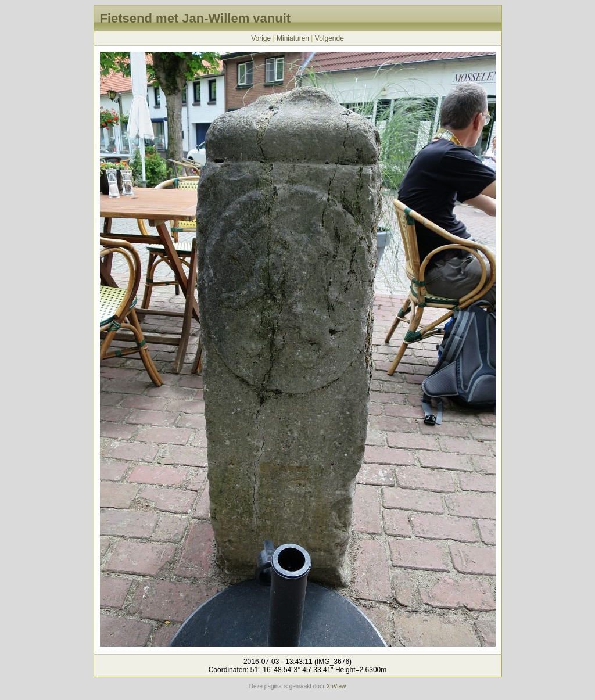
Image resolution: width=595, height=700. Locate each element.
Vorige (261, 38)
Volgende (329, 38)
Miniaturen (293, 38)
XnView (336, 686)
